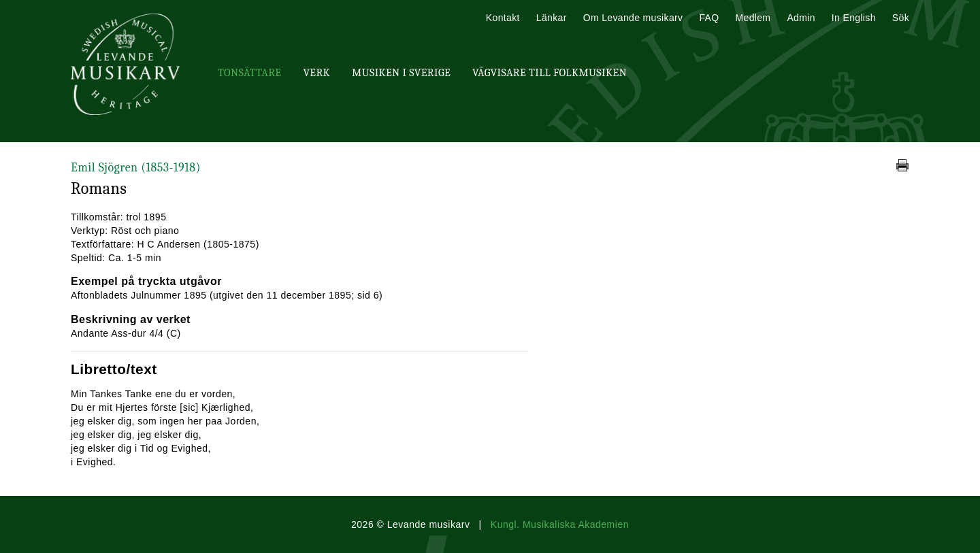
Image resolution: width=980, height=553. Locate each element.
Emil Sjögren (136, 168)
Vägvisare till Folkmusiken (550, 73)
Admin (801, 18)
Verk (316, 73)
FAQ (709, 18)
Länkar (552, 18)
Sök (901, 18)
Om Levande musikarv (633, 18)
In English (854, 18)
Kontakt (503, 18)
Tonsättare (249, 73)
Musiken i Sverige (401, 73)
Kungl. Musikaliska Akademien (560, 524)
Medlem (753, 18)
